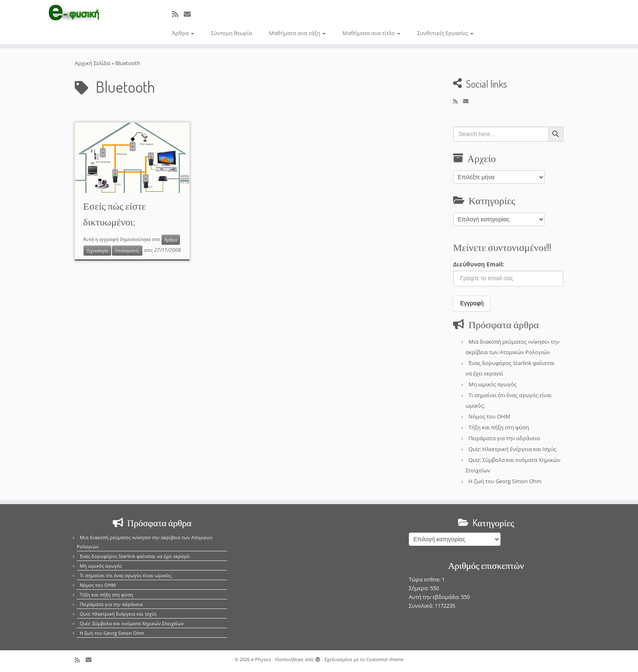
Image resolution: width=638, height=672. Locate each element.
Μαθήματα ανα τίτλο (371, 33)
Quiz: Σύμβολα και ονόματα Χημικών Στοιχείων (132, 623)
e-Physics (261, 659)
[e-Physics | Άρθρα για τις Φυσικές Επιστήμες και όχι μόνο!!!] (74, 14)
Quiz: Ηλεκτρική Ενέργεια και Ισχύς (512, 449)
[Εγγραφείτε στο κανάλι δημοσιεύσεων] (178, 14)
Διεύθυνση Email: (478, 264)
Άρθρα (183, 33)
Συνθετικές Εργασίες (445, 33)
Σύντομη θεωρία (232, 33)
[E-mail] (190, 14)
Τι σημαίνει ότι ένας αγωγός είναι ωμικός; (126, 575)
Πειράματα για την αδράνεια (504, 438)
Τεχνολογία (97, 251)
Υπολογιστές (127, 251)
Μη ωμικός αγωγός (492, 384)
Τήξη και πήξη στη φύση (499, 427)
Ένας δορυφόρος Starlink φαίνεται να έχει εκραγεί (135, 556)
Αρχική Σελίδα (93, 63)
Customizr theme (385, 659)
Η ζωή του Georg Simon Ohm (505, 481)
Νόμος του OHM (489, 416)
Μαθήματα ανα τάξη (297, 33)
